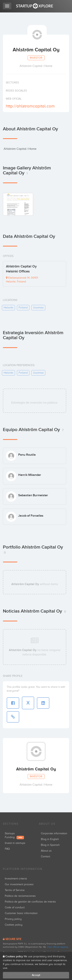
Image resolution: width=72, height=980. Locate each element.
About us (46, 851)
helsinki (8, 308)
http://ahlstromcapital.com (30, 106)
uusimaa (38, 308)
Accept (36, 975)
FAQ (7, 849)
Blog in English (50, 839)
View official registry (57, 947)
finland (23, 308)
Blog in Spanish (50, 845)
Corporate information (54, 833)
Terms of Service (15, 890)
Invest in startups (15, 843)
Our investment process (19, 884)
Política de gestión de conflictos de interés (30, 902)
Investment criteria (16, 879)
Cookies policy (14, 925)
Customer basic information (21, 913)
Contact (46, 856)
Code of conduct (15, 907)
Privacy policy (13, 919)
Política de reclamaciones (20, 896)
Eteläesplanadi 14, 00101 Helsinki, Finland (22, 280)
